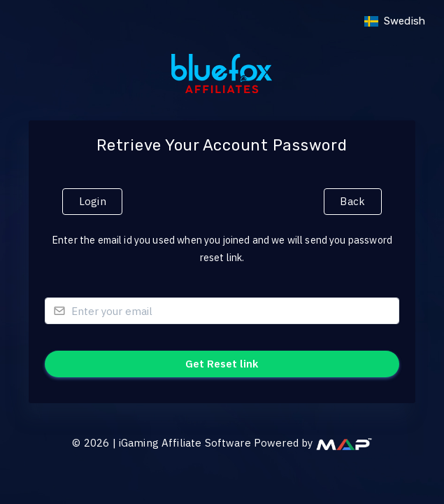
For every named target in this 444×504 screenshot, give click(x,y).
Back (352, 201)
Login (93, 201)
